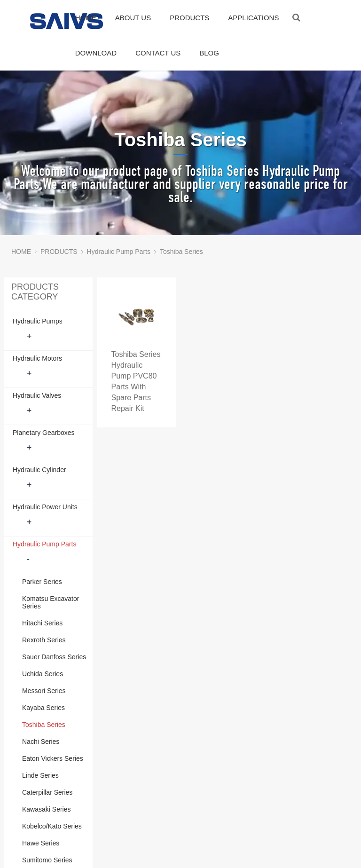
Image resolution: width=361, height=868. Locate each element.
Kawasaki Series (47, 809)
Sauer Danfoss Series (54, 657)
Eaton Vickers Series (53, 758)
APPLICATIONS (253, 18)
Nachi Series (41, 742)
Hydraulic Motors (37, 358)
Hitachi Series (42, 623)
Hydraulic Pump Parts (119, 252)
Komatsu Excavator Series (51, 602)
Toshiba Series (181, 252)
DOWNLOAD (96, 53)
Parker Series (42, 582)
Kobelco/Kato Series (52, 826)
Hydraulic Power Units (45, 507)
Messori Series (44, 691)
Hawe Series (41, 843)
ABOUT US (133, 18)
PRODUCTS (189, 18)
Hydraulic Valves (37, 395)
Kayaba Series (43, 708)
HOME (86, 18)
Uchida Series (43, 674)
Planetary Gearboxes (44, 433)
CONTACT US (158, 53)
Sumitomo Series (47, 860)
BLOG (209, 53)
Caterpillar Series (47, 792)
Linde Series (40, 775)
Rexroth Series (44, 640)
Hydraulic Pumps (38, 321)
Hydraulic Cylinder (39, 470)
